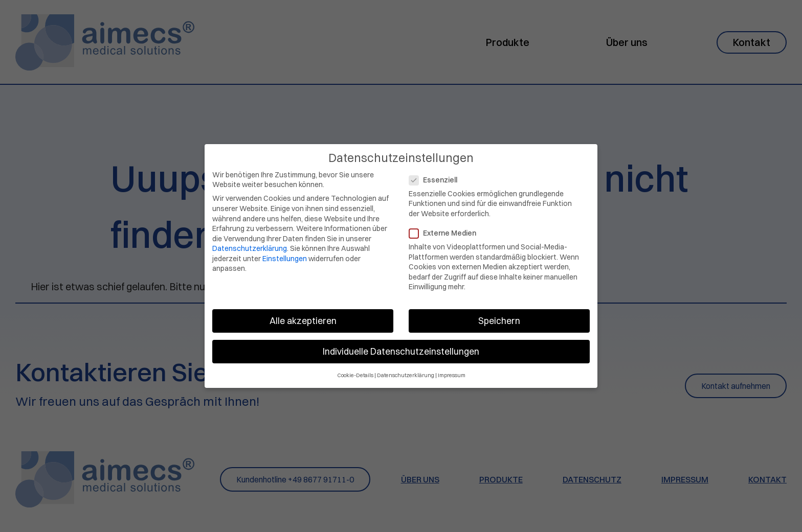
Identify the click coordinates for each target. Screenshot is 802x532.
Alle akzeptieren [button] (303, 316)
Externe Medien (446, 228)
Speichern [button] (499, 316)
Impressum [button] (452, 370)
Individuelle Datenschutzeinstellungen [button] (401, 347)
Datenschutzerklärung (250, 244)
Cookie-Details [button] (355, 370)
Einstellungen (285, 253)
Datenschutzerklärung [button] (406, 370)
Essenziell (436, 175)
